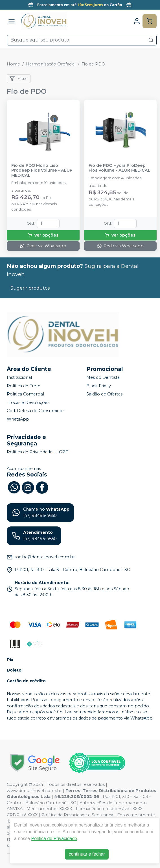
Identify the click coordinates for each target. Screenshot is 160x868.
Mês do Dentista (103, 377)
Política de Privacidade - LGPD (38, 452)
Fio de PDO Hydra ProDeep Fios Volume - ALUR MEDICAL (120, 168)
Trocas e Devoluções (28, 403)
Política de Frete (24, 386)
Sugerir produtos (30, 288)
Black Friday (99, 386)
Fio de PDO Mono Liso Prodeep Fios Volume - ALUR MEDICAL (42, 170)
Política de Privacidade (54, 839)
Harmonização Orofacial (51, 64)
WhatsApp (18, 419)
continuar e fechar (87, 854)
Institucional (19, 377)
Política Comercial (25, 394)
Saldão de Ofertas (104, 394)
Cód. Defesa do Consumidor (35, 411)
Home (13, 64)
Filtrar (19, 79)
